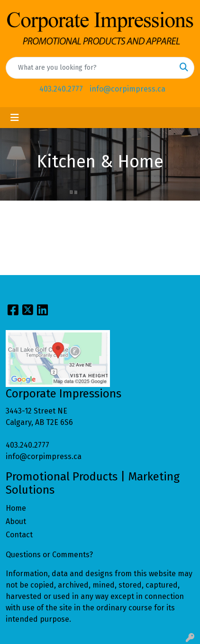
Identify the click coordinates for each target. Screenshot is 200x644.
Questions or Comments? (49, 555)
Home (16, 508)
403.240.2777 (61, 89)
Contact (19, 535)
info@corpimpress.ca (127, 89)
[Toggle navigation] (15, 118)
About (16, 521)
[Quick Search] (90, 68)
